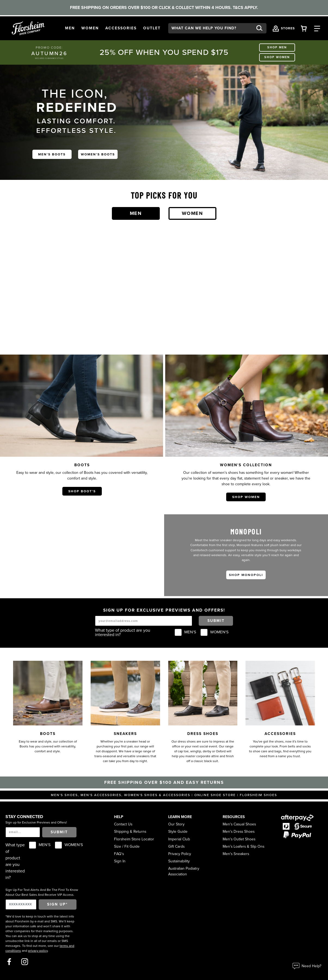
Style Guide (178, 832)
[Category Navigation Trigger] (317, 28)
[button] (70, 28)
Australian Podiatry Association (184, 871)
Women (192, 213)
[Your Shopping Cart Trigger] (304, 28)
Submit (216, 621)
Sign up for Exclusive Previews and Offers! (36, 822)
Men (136, 213)
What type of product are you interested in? (123, 633)
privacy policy (38, 951)
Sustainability (179, 861)
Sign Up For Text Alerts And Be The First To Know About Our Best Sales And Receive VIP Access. (42, 892)
